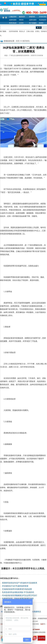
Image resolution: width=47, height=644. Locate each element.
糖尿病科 (22, 17)
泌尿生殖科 (33, 20)
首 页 (5, 18)
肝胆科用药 (43, 17)
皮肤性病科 (13, 20)
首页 (18, 41)
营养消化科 (13, 23)
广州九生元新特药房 (16, 56)
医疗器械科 (33, 23)
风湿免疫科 (43, 20)
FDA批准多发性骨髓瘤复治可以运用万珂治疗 (20, 595)
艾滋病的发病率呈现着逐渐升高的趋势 (17, 589)
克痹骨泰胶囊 (13, 31)
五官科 (21, 23)
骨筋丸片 (22, 31)
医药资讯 (26, 41)
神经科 (21, 20)
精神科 (41, 23)
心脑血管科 (13, 17)
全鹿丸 (37, 31)
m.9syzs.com (33, 621)
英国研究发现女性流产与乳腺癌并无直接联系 (20, 583)
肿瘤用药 (32, 17)
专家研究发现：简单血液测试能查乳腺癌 (18, 599)
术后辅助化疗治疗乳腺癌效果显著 (15, 586)
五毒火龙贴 (30, 31)
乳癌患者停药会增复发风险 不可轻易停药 (18, 592)
